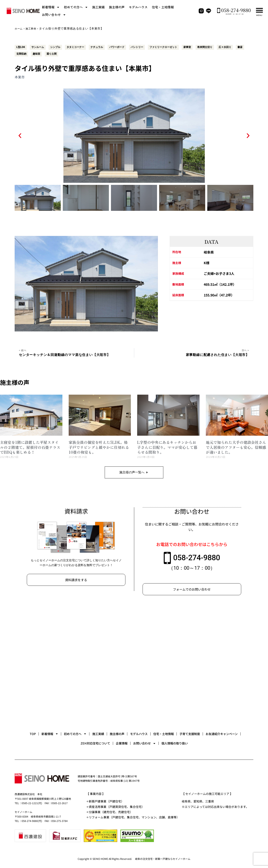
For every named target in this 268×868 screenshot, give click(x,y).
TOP (39, 730)
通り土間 (88, 53)
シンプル (59, 47)
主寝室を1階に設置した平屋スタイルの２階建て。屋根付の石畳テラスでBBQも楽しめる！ (30, 446)
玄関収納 (55, 53)
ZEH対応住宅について (124, 743)
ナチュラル (106, 47)
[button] (20, 134)
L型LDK (21, 47)
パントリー (151, 47)
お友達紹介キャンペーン (78, 743)
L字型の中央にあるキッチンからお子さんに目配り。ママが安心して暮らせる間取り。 (167, 446)
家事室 (207, 47)
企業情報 (160, 743)
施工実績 (98, 7)
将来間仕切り (227, 47)
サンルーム (40, 47)
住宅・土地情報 (163, 7)
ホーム (19, 29)
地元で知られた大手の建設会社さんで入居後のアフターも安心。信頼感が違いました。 (236, 446)
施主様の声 (117, 7)
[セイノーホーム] (134, 663)
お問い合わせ (54, 15)
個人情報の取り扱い (230, 743)
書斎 (40, 53)
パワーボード (128, 47)
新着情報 (51, 7)
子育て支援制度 (36, 743)
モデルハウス (138, 7)
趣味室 (72, 53)
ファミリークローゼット (180, 47)
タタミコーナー (82, 47)
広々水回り (24, 53)
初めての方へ (76, 7)
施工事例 (33, 29)
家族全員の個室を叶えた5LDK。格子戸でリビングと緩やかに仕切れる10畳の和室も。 (99, 446)
